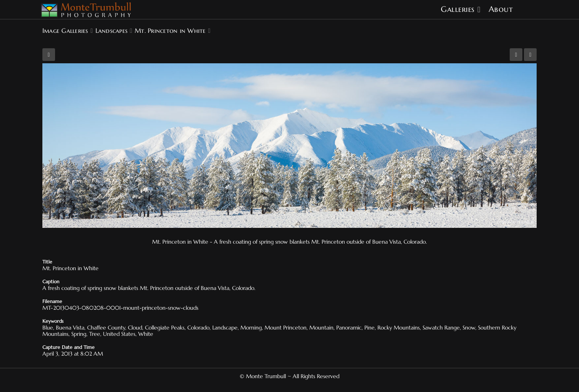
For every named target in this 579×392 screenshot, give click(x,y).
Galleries (458, 9)
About (501, 9)
